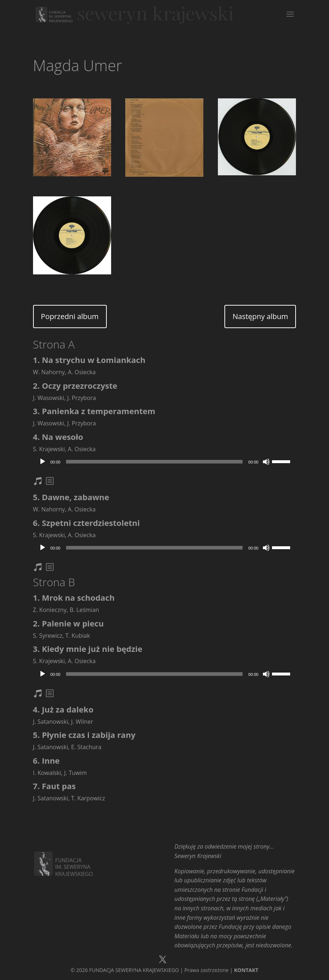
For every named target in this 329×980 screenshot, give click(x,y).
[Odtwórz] (42, 462)
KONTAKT (246, 970)
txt (50, 482)
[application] (165, 462)
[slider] (154, 462)
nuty (42, 482)
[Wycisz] (266, 462)
